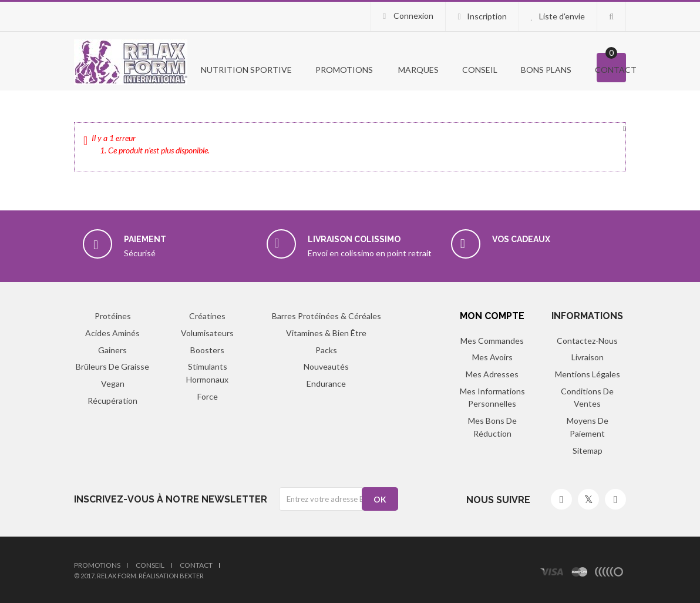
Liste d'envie (562, 16)
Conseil (480, 70)
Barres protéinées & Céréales (327, 316)
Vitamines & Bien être (326, 333)
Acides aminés (112, 333)
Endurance (326, 383)
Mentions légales (588, 374)
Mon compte (492, 316)
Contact (616, 70)
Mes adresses (492, 374)
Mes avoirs (492, 357)
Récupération (112, 401)
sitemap (588, 450)
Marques (418, 70)
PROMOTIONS (344, 70)
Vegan (113, 383)
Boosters (207, 350)
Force (208, 396)
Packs (326, 350)
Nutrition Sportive (245, 70)
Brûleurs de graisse (112, 366)
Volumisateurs (207, 333)
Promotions (97, 565)
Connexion (413, 16)
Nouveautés (326, 366)
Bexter (192, 576)
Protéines (113, 316)
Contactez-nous (587, 341)
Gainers (112, 350)
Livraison (588, 357)
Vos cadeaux (521, 239)
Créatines (207, 316)
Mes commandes (492, 341)
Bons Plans (546, 70)
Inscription (487, 16)
